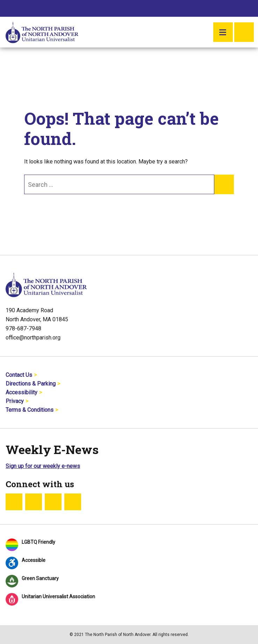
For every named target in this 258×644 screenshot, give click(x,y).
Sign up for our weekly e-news (43, 466)
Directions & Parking (31, 384)
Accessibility (21, 392)
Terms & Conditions (30, 410)
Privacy (15, 401)
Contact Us (19, 375)
